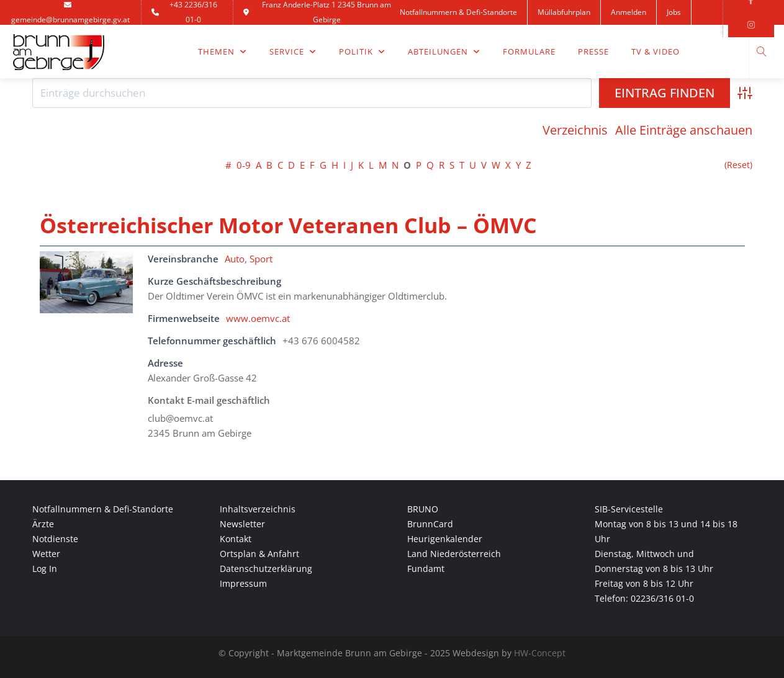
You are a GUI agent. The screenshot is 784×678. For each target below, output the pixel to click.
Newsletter (242, 524)
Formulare (529, 51)
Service (293, 51)
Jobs (674, 12)
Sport (261, 259)
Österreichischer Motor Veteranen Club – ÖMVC (288, 225)
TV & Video (656, 51)
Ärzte (43, 524)
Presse (593, 51)
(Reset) (738, 165)
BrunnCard (430, 524)
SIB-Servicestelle (629, 509)
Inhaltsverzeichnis (258, 509)
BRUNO (423, 509)
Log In (45, 569)
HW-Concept (540, 653)
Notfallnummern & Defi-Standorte (458, 12)
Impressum (243, 583)
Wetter (46, 554)
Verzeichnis (575, 130)
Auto (235, 259)
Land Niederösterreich (454, 554)
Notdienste (55, 539)
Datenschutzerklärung (266, 569)
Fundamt (426, 569)
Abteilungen (444, 51)
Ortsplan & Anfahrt (259, 554)
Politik (362, 51)
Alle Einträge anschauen (684, 130)
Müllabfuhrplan (564, 12)
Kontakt (423, 37)
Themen (223, 51)
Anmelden (629, 12)
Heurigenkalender (445, 539)
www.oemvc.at (258, 318)
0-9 (244, 165)
